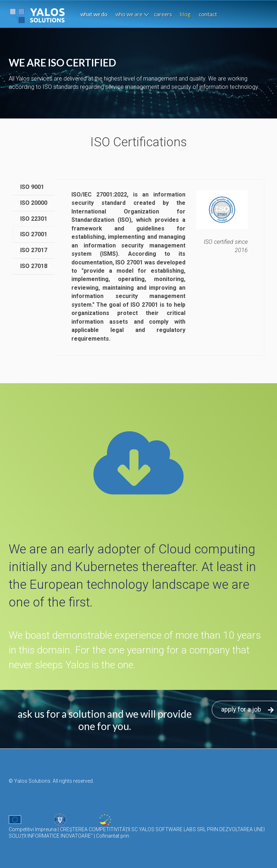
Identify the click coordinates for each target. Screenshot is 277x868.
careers (163, 14)
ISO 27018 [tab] (34, 266)
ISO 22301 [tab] (34, 219)
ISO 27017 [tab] (34, 250)
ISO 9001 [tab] (32, 187)
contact (208, 14)
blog (185, 14)
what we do (94, 14)
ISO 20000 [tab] (34, 203)
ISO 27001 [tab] (34, 234)
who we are (129, 14)
